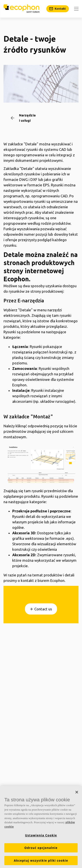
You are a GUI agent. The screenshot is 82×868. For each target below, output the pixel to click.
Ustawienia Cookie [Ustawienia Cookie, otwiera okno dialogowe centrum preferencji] (41, 837)
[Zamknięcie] (77, 793)
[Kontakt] (58, 9)
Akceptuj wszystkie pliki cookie (41, 862)
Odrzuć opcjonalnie (41, 849)
